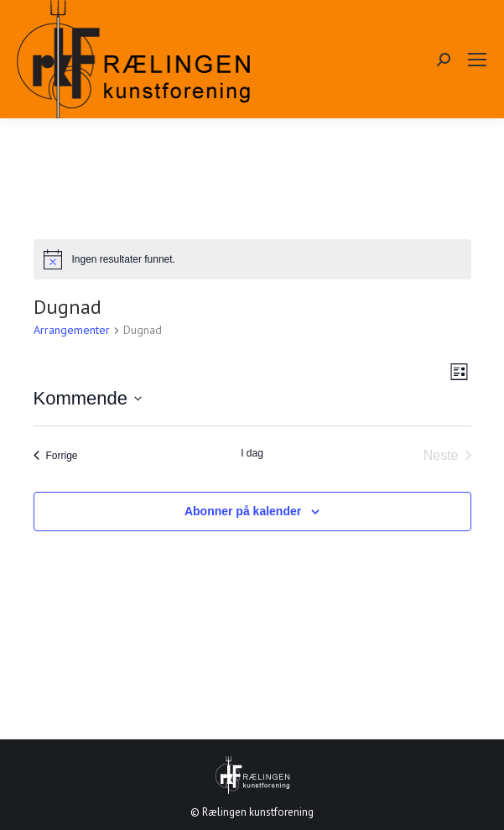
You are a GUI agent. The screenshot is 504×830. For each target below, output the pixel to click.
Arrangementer (72, 330)
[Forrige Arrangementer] (56, 456)
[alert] (252, 259)
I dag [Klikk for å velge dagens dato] (252, 453)
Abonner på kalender (243, 511)
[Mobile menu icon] (477, 60)
